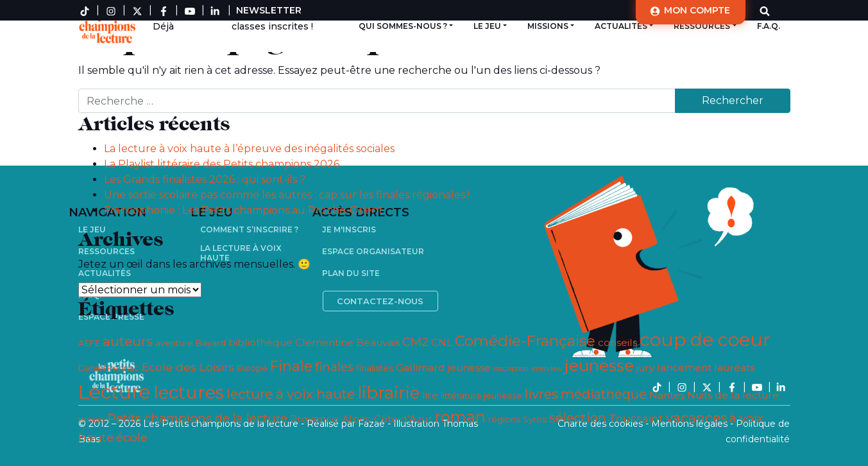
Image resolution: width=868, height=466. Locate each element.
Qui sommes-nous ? (403, 26)
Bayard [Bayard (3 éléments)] (211, 343)
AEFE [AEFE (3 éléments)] (89, 343)
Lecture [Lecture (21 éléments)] (115, 392)
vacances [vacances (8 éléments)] (696, 418)
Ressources (702, 26)
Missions (548, 26)
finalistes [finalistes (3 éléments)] (375, 368)
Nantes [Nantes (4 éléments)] (667, 395)
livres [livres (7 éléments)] (541, 394)
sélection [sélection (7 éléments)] (578, 418)
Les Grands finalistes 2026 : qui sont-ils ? (205, 179)
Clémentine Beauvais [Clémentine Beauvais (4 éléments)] (347, 342)
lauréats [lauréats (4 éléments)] (734, 367)
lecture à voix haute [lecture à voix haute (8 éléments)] (291, 394)
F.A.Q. (769, 26)
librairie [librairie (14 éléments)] (388, 393)
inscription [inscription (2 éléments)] (511, 369)
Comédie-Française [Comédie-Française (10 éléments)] (525, 341)
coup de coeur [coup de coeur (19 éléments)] (705, 339)
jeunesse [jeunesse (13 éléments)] (599, 365)
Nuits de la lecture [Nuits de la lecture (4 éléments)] (733, 395)
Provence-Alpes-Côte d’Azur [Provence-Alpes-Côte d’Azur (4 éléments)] (361, 419)
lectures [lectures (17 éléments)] (189, 392)
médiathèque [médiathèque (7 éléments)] (604, 394)
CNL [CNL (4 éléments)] (442, 342)
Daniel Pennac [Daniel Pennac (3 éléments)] (109, 368)
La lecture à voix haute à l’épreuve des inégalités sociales (249, 149)
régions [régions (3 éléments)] (504, 419)
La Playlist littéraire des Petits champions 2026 (222, 164)
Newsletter (269, 10)
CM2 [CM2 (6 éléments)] (415, 342)
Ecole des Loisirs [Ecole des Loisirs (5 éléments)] (188, 367)
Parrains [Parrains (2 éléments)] (92, 420)
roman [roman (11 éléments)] (460, 417)
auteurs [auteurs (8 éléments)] (128, 341)
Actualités (621, 26)
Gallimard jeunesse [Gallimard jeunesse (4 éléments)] (443, 367)
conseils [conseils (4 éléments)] (617, 342)
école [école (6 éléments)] (132, 437)
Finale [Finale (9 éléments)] (291, 366)
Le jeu (487, 26)
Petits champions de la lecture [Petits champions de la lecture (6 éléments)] (198, 418)
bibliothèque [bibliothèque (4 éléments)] (260, 342)
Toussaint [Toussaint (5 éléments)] (636, 418)
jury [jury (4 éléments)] (645, 367)
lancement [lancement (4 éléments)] (684, 367)
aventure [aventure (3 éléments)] (174, 343)
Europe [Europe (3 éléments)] (252, 368)
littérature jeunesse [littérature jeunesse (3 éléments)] (481, 395)
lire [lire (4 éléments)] (430, 395)
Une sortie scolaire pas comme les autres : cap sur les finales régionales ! (287, 195)
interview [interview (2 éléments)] (547, 369)
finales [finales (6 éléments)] (334, 367)
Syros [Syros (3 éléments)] (535, 419)
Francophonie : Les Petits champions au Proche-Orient (243, 210)
